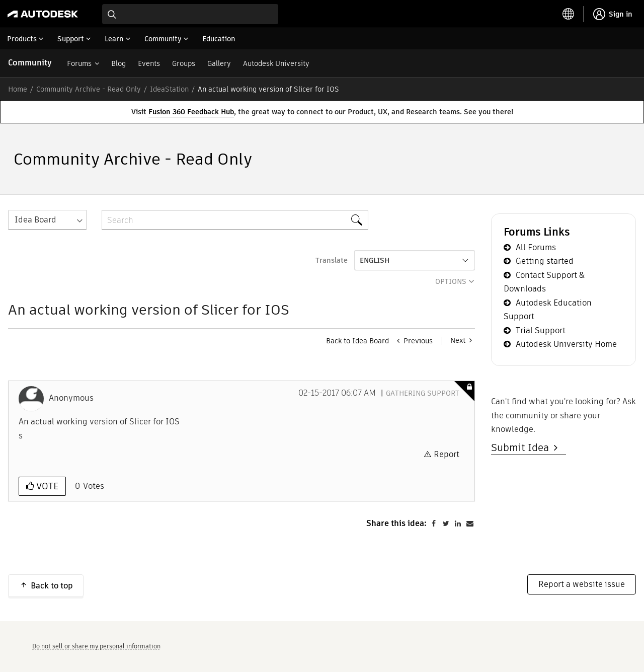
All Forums (536, 247)
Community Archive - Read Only (89, 89)
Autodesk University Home (566, 344)
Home (18, 89)
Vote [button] (46, 486)
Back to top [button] (52, 586)
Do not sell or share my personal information (96, 646)
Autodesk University (276, 63)
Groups (184, 63)
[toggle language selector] (569, 14)
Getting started (545, 261)
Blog (118, 63)
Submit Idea (522, 447)
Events (149, 63)
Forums (79, 63)
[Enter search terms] (190, 14)
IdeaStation (169, 89)
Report (447, 454)
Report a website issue (582, 584)
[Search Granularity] (47, 220)
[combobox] (190, 14)
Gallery (219, 63)
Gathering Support (423, 393)
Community (30, 63)
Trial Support (541, 330)
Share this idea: (396, 523)
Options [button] (451, 281)
